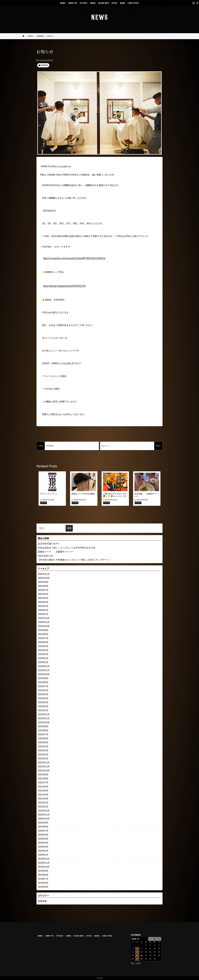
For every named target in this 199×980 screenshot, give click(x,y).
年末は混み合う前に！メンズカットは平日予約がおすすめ (67, 548)
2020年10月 (44, 819)
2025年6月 (43, 594)
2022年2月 (43, 755)
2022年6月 (43, 738)
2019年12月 (44, 859)
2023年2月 (43, 706)
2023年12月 (44, 666)
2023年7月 (43, 686)
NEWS (123, 3)
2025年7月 (43, 590)
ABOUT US (73, 3)
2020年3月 (43, 847)
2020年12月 (44, 811)
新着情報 (42, 901)
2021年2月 (43, 803)
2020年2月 (43, 851)
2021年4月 (43, 795)
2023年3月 (43, 702)
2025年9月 (43, 582)
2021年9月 (43, 775)
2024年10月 (44, 626)
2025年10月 (44, 578)
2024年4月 (43, 650)
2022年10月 (44, 722)
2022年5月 (43, 742)
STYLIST (84, 3)
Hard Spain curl (45, 556)
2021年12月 (44, 763)
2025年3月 (43, 606)
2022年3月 (43, 750)
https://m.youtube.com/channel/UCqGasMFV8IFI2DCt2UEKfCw (74, 258)
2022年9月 (43, 726)
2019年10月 (44, 867)
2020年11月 (44, 815)
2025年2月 (43, 610)
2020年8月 (43, 827)
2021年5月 (43, 791)
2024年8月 (43, 634)
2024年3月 (43, 654)
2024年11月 (44, 622)
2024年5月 (43, 646)
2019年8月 (43, 875)
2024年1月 (43, 662)
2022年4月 (43, 746)
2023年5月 (43, 694)
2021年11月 (44, 767)
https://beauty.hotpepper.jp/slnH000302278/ (64, 286)
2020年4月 (43, 843)
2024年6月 (43, 642)
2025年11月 (44, 574)
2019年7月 (43, 879)
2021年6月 (43, 787)
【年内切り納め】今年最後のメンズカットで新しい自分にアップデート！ (74, 560)
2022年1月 (43, 759)
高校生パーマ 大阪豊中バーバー (56, 552)
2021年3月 (43, 799)
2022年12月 (44, 714)
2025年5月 (43, 598)
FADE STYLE (133, 3)
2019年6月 (43, 883)
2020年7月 (43, 831)
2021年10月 (44, 771)
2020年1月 (43, 855)
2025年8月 (43, 586)
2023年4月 (43, 698)
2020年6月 (43, 835)
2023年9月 (43, 678)
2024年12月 (44, 618)
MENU (93, 3)
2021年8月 (43, 779)
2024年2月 (43, 658)
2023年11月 (44, 670)
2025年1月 (43, 614)
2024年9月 (43, 630)
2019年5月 (43, 887)
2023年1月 (43, 710)
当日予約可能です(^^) (49, 544)
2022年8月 (43, 730)
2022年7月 (43, 734)
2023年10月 (44, 674)
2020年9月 (43, 823)
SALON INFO (104, 3)
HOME (63, 3)
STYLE (114, 3)
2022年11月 (44, 718)
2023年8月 (43, 682)
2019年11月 (44, 863)
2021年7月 (43, 783)
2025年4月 (43, 602)
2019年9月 (43, 871)
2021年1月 (43, 807)
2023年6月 (43, 690)
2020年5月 (43, 839)
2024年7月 (43, 638)
